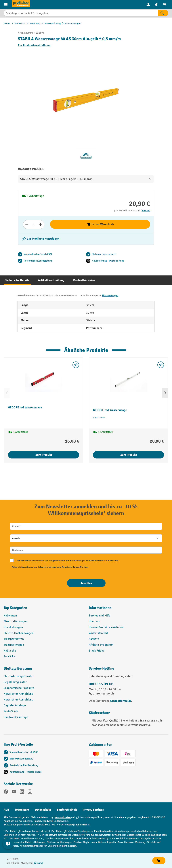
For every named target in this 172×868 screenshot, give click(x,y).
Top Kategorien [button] (15, 608)
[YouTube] (14, 792)
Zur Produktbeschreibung (34, 45)
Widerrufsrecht (98, 633)
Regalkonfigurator (15, 682)
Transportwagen (14, 645)
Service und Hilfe (100, 616)
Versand (146, 211)
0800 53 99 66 (101, 684)
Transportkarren (14, 639)
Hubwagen (10, 616)
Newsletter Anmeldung (18, 694)
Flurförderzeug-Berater (19, 676)
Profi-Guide (11, 711)
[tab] (17, 280)
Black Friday (96, 651)
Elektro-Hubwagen (16, 621)
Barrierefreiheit (67, 810)
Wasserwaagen (110, 295)
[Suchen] (163, 13)
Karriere (94, 639)
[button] (43, 670)
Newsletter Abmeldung (18, 700)
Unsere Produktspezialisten (106, 627)
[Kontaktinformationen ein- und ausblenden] (8, 844)
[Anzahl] (34, 224)
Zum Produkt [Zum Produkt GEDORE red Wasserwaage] (44, 455)
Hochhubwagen (13, 627)
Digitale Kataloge (15, 705)
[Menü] (6, 4)
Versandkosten (63, 817)
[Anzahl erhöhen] (41, 224)
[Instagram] (30, 792)
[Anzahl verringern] (27, 224)
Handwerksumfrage (16, 717)
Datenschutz (43, 810)
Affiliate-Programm (101, 645)
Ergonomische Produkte (19, 688)
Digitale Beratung (18, 668)
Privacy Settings (93, 810)
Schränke (9, 656)
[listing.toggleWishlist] (41, 239)
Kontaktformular (121, 701)
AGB (6, 810)
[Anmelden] (86, 583)
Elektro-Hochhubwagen (19, 633)
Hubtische (10, 651)
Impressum (22, 810)
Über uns (94, 621)
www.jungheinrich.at (79, 825)
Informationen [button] (100, 608)
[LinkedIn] (22, 792)
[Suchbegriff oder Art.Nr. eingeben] (81, 13)
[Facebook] (6, 792)
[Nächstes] (165, 393)
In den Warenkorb (100, 224)
